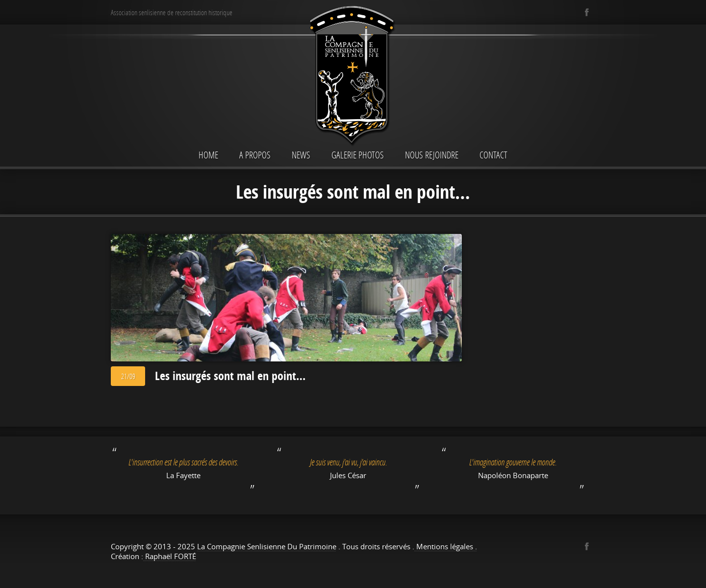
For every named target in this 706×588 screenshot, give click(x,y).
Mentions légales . (446, 546)
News (301, 155)
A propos (255, 155)
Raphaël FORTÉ (170, 556)
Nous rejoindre (432, 155)
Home (208, 155)
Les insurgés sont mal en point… (230, 376)
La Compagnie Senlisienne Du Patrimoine (267, 546)
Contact (493, 155)
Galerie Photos (358, 155)
